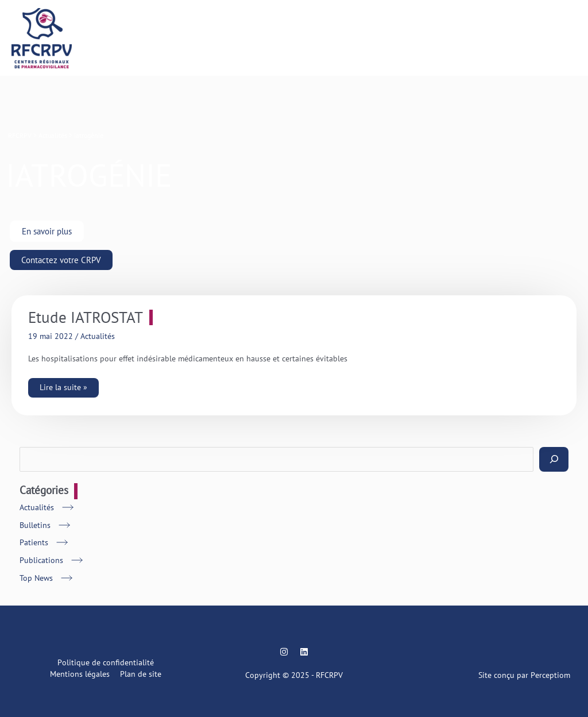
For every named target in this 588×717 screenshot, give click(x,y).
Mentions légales (80, 674)
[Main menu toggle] (565, 38)
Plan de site (141, 674)
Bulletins (35, 525)
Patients (34, 542)
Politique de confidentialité (106, 662)
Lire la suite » (63, 385)
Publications (41, 560)
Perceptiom (550, 675)
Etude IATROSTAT (86, 317)
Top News (36, 578)
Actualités (98, 336)
